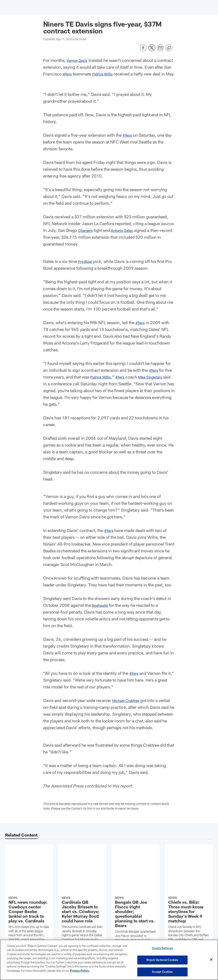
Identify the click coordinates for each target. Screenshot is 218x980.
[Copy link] (169, 48)
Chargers (87, 237)
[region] (109, 960)
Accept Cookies (162, 971)
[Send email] (160, 50)
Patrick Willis (124, 74)
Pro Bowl (86, 268)
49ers (86, 74)
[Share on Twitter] (152, 50)
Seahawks (101, 612)
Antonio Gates (126, 237)
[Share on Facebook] (143, 50)
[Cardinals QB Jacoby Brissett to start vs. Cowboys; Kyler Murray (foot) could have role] (82, 885)
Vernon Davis (79, 60)
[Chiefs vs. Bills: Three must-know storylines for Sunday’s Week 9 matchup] (189, 880)
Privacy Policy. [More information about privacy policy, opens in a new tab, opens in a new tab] (80, 971)
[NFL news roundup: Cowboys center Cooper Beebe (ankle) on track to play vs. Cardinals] (29, 880)
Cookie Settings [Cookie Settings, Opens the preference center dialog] (162, 949)
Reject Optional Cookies (162, 960)
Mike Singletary (158, 384)
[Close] (211, 960)
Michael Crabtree (128, 707)
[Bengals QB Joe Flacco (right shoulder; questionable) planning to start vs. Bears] (136, 891)
